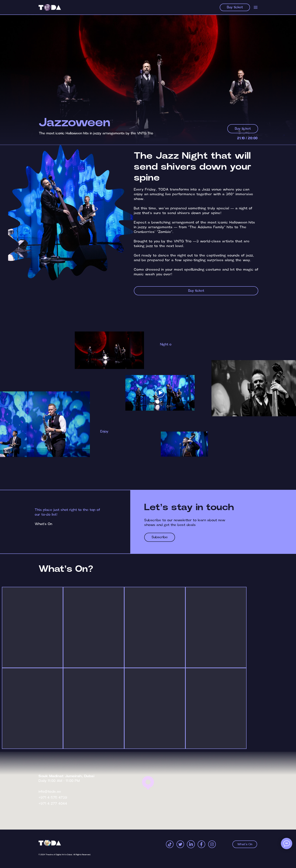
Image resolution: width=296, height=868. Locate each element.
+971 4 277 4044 (53, 804)
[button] (160, 393)
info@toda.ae (50, 792)
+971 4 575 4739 (53, 798)
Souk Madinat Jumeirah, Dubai (66, 776)
